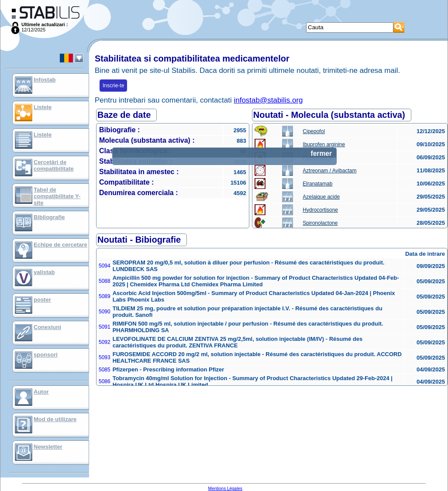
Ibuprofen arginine (324, 144)
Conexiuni (47, 327)
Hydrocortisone (320, 210)
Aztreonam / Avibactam (329, 171)
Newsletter (48, 447)
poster (42, 300)
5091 (105, 327)
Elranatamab (317, 184)
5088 (105, 281)
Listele (43, 107)
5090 (105, 312)
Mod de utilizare (55, 419)
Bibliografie (49, 217)
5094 (105, 266)
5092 (105, 342)
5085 (105, 370)
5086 (105, 381)
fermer (321, 153)
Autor (41, 392)
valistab (44, 272)
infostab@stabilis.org (268, 100)
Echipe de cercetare (60, 245)
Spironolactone (320, 223)
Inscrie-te (113, 86)
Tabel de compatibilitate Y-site (57, 196)
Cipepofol (314, 131)
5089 (105, 296)
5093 (105, 357)
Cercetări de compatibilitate (54, 165)
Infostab (45, 80)
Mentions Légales (225, 489)
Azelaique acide (321, 197)
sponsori (46, 355)
